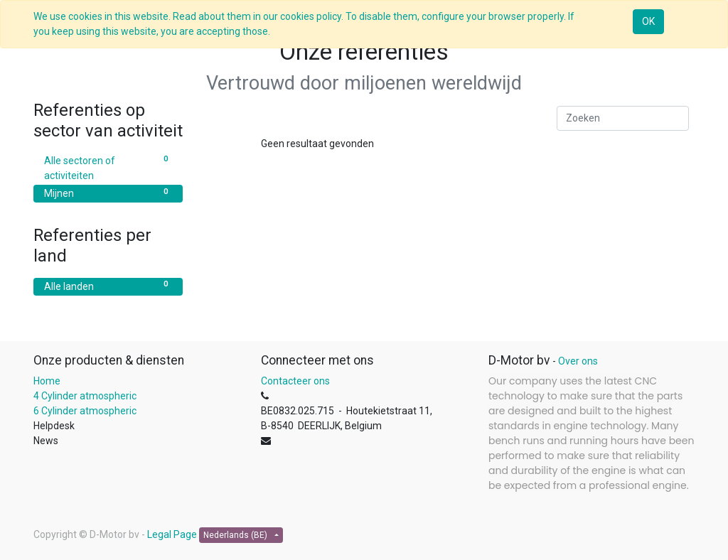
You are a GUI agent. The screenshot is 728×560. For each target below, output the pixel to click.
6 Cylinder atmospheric (86, 411)
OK (648, 21)
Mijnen (108, 193)
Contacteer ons (295, 381)
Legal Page (172, 534)
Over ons (578, 361)
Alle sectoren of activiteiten (108, 167)
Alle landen (108, 286)
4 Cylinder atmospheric (85, 396)
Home (47, 381)
